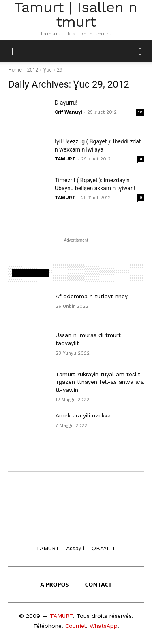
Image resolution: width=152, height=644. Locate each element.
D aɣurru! (66, 103)
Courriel (76, 626)
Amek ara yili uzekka (83, 415)
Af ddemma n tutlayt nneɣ (92, 296)
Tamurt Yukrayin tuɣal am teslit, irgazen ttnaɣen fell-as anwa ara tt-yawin (100, 382)
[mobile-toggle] (14, 51)
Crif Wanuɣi (68, 112)
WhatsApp (104, 626)
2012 (33, 70)
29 (60, 70)
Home (15, 70)
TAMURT (65, 159)
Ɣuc (47, 70)
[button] (141, 51)
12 (140, 112)
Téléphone (47, 626)
